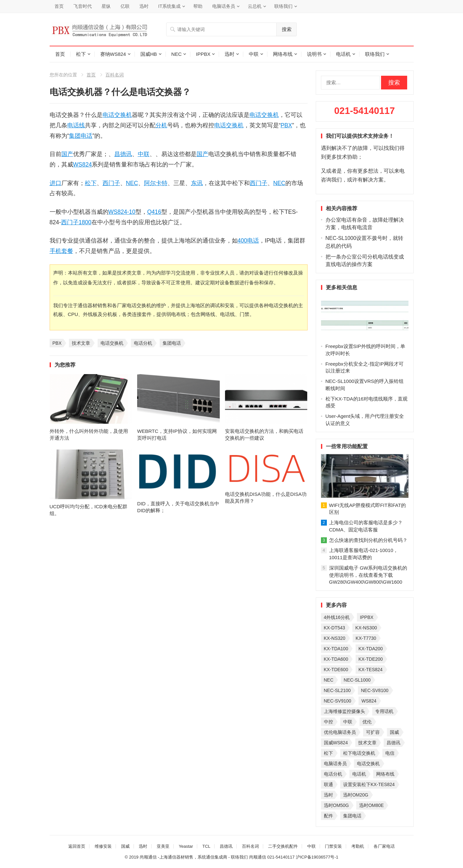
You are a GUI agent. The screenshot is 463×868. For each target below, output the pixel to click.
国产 (67, 154)
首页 (59, 6)
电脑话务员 (224, 6)
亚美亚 (163, 846)
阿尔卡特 (156, 183)
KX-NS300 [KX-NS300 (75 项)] (366, 628)
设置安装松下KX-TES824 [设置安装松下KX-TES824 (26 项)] (369, 784)
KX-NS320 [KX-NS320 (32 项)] (335, 638)
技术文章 (81, 343)
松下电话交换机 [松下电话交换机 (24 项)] (359, 753)
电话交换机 (117, 115)
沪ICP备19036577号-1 (317, 857)
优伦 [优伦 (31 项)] (367, 722)
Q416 (154, 212)
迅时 (144, 6)
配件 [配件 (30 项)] (328, 816)
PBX (286, 125)
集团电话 (81, 136)
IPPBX (203, 54)
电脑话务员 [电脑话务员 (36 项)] (335, 764)
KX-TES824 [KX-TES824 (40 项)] (371, 670)
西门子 (111, 183)
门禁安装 (333, 846)
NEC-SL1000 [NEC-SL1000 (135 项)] (357, 680)
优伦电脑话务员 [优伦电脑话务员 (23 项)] (340, 732)
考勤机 (358, 846)
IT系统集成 (169, 6)
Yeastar (186, 846)
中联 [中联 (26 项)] (348, 722)
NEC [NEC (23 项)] (329, 680)
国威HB (149, 54)
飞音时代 (83, 6)
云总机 (255, 6)
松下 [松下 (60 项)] (328, 753)
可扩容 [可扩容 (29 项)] (373, 732)
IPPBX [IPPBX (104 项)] (367, 617)
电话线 (76, 125)
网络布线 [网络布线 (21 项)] (385, 774)
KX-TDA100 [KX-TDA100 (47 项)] (336, 649)
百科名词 (115, 75)
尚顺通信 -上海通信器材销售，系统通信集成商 (184, 857)
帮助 (198, 6)
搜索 (287, 29)
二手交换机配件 (283, 846)
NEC (177, 54)
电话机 (343, 54)
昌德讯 (123, 154)
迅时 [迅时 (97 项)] (328, 795)
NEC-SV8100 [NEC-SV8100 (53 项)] (375, 690)
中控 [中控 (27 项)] (328, 722)
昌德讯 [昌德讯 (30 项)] (393, 743)
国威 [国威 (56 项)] (394, 732)
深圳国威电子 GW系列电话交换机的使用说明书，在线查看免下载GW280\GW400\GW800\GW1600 (368, 575)
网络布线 (283, 54)
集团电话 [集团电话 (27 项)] (352, 816)
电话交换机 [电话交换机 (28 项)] (368, 764)
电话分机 (143, 343)
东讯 (197, 183)
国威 (125, 846)
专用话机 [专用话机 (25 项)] (384, 711)
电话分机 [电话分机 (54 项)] (333, 774)
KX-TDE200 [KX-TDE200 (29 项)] (371, 659)
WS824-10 (122, 212)
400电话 (248, 241)
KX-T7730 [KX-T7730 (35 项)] (366, 638)
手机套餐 (61, 251)
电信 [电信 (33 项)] (390, 753)
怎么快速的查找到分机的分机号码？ (368, 540)
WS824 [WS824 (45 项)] (369, 701)
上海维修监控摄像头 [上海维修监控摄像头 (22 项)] (344, 711)
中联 (254, 54)
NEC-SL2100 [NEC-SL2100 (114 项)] (337, 690)
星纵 (106, 6)
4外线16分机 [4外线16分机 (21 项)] (337, 617)
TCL (207, 846)
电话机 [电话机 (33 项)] (359, 774)
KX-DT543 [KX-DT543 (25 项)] (335, 628)
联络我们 (283, 6)
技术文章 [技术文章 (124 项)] (367, 743)
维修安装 (103, 846)
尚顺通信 (258, 857)
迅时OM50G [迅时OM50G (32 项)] (336, 805)
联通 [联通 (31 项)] (328, 784)
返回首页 (77, 846)
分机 (161, 125)
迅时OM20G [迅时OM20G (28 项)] (356, 795)
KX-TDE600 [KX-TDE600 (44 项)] (336, 670)
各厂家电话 (384, 846)
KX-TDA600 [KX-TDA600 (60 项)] (336, 659)
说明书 (314, 54)
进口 (56, 183)
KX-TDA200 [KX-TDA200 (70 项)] (371, 649)
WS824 (83, 165)
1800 (85, 222)
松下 (81, 54)
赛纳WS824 (113, 54)
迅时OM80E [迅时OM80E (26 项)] (371, 805)
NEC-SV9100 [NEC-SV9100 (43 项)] (338, 701)
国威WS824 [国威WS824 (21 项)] (336, 743)
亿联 (125, 6)
